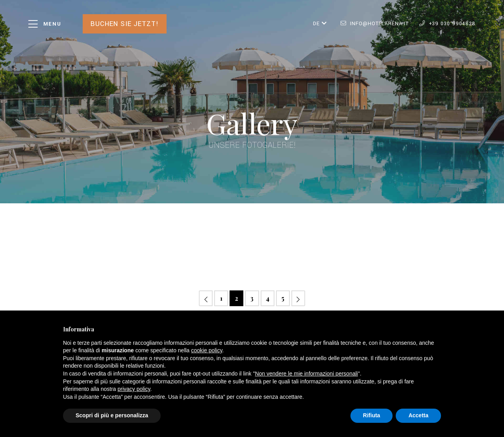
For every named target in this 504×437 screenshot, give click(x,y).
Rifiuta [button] (372, 415)
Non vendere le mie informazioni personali (306, 374)
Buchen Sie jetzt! (124, 24)
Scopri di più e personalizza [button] (112, 415)
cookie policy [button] (207, 350)
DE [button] (320, 24)
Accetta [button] (418, 415)
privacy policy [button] (134, 389)
